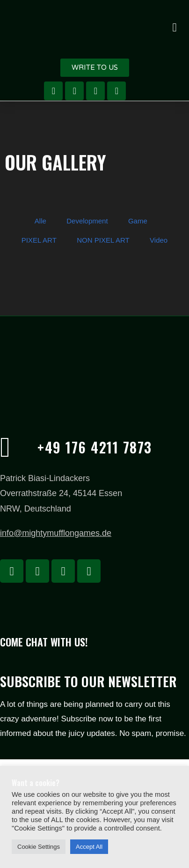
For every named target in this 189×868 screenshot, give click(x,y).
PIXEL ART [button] (39, 240)
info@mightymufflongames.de (56, 533)
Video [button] (159, 240)
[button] (174, 27)
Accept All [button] (89, 847)
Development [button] (87, 221)
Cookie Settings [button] (39, 847)
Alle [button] (40, 221)
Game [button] (138, 221)
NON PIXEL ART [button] (103, 240)
